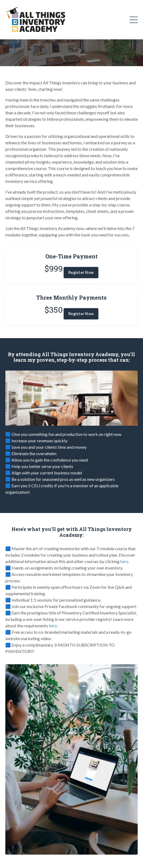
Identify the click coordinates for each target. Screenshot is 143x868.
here (124, 561)
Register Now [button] (81, 272)
